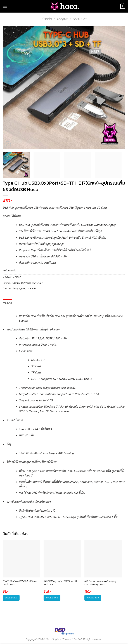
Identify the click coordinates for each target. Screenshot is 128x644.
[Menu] (5, 6)
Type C (22, 289)
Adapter (62, 19)
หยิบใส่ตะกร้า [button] (11, 598)
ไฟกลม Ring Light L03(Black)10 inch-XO (60, 583)
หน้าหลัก (46, 19)
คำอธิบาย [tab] (7, 303)
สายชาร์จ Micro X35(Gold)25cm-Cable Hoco (20, 583)
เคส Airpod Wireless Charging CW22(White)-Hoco (100, 583)
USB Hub (31, 289)
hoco (15, 289)
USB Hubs (80, 19)
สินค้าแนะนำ (38, 283)
